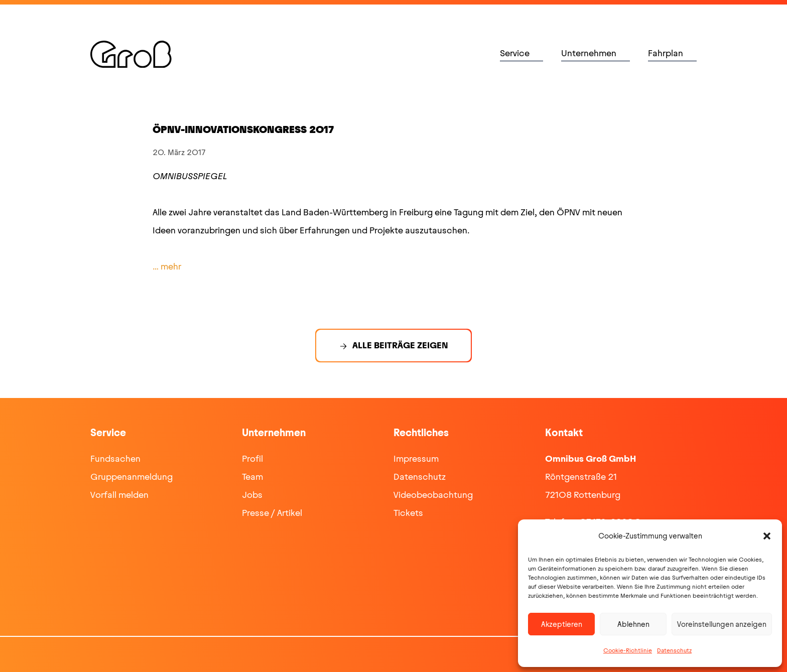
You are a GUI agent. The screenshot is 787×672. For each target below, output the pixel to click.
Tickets (408, 513)
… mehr (167, 266)
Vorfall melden (119, 495)
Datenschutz (674, 650)
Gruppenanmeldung (132, 477)
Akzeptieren (562, 624)
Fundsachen (115, 459)
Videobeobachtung (433, 495)
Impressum (416, 459)
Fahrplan (666, 53)
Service (515, 53)
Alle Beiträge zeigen (400, 345)
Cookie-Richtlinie (628, 650)
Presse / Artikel (272, 513)
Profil (252, 459)
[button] (767, 536)
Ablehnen (633, 624)
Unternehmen (589, 53)
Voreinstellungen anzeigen (722, 624)
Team (252, 477)
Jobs (252, 495)
